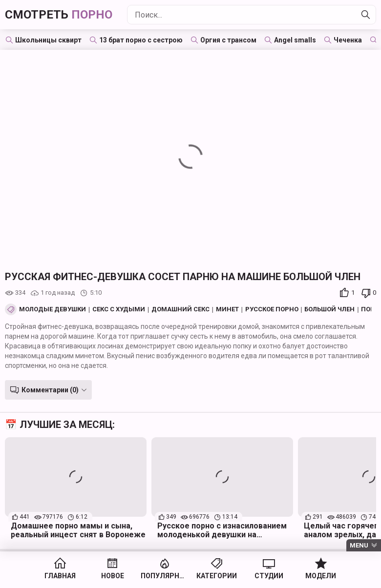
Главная (60, 576)
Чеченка (348, 40)
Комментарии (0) (50, 390)
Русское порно (272, 309)
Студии (269, 576)
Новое (113, 576)
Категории (217, 576)
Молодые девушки (53, 309)
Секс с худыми (119, 309)
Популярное (164, 576)
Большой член (329, 309)
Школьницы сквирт (48, 40)
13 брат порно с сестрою (141, 40)
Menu (359, 545)
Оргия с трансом (228, 40)
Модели (321, 576)
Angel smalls (295, 40)
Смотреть (59, 15)
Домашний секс (180, 309)
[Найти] (366, 15)
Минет (227, 309)
